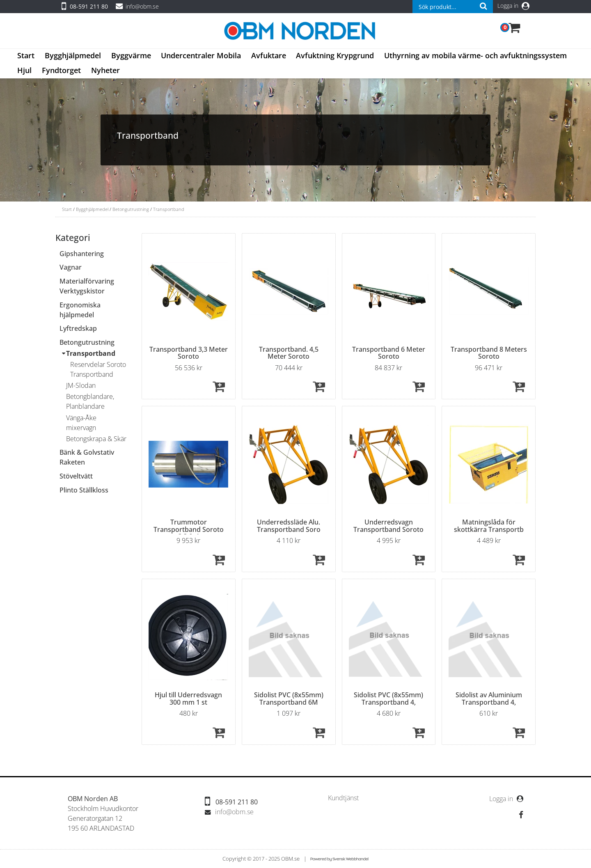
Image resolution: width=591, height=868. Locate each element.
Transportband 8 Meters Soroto (489, 353)
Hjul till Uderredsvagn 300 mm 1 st (188, 699)
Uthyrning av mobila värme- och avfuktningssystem (475, 55)
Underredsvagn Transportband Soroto (388, 526)
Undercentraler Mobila (201, 55)
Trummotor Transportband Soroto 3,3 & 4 (189, 529)
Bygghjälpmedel (73, 55)
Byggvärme (131, 55)
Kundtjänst (343, 798)
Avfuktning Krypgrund (335, 55)
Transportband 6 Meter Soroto (389, 353)
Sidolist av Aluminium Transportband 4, (489, 699)
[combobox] (453, 7)
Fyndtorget (61, 70)
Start (26, 55)
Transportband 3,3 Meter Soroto (189, 353)
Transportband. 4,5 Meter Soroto (289, 353)
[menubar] (295, 64)
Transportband (169, 209)
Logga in (513, 6)
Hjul (24, 70)
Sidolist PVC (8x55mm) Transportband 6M (289, 699)
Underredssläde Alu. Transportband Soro (289, 526)
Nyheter (105, 70)
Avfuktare (269, 55)
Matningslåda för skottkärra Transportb (489, 526)
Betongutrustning (131, 209)
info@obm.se (142, 6)
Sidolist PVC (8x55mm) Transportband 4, (388, 699)
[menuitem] (26, 56)
